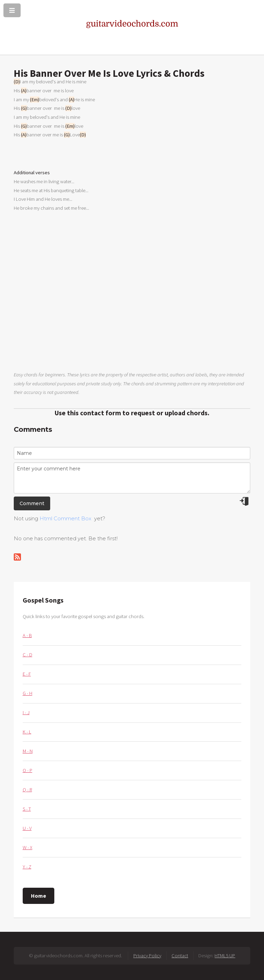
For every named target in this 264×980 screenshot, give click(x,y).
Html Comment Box (65, 519)
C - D (27, 655)
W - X (27, 847)
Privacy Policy (147, 956)
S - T (27, 809)
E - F (27, 674)
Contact (180, 956)
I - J (26, 712)
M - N (28, 751)
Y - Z (27, 867)
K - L (27, 732)
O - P (27, 770)
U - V (27, 828)
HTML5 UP (225, 956)
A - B (27, 635)
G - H (27, 693)
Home (38, 896)
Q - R (27, 790)
